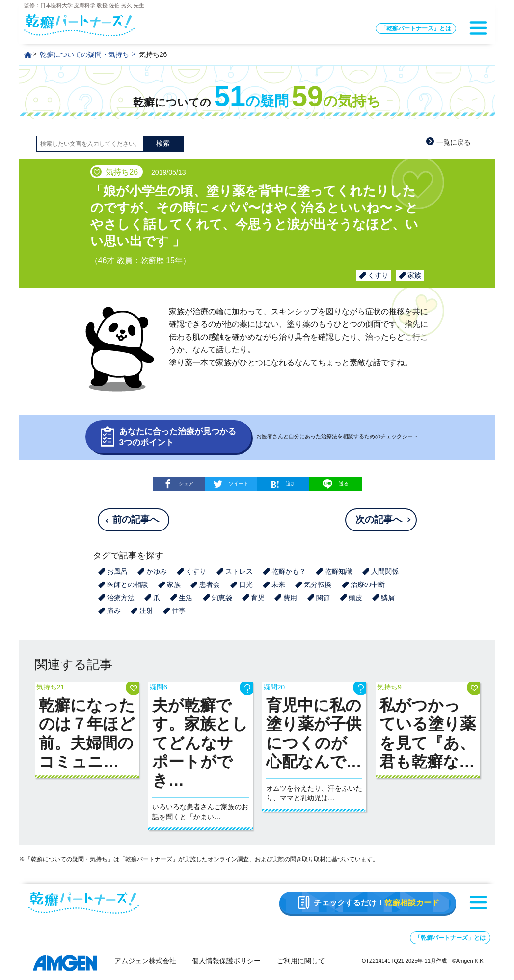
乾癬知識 (338, 571)
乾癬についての (257, 102)
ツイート (239, 484)
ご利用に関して (301, 961)
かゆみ (157, 571)
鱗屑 (388, 598)
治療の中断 (368, 584)
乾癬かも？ (289, 571)
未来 (278, 584)
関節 (323, 598)
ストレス (239, 571)
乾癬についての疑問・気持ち (84, 54)
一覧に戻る (454, 142)
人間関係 (385, 571)
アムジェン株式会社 (145, 961)
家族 (414, 275)
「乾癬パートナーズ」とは (416, 28)
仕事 (179, 610)
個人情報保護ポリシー (226, 961)
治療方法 (121, 598)
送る (336, 484)
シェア (186, 484)
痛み (114, 610)
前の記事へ (136, 519)
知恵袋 (222, 598)
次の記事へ (379, 519)
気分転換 (318, 584)
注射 (146, 610)
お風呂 (117, 571)
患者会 (210, 584)
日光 (246, 584)
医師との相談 (128, 584)
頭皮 (355, 598)
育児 (258, 598)
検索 (163, 143)
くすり (378, 275)
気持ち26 (153, 54)
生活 (186, 598)
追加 (291, 484)
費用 (290, 598)
